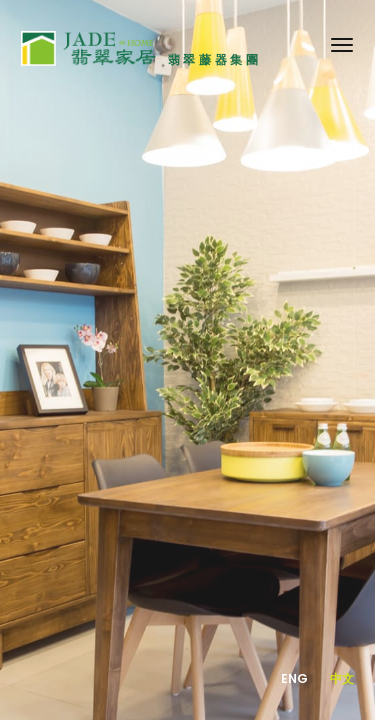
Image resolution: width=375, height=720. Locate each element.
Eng (295, 678)
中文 (342, 678)
